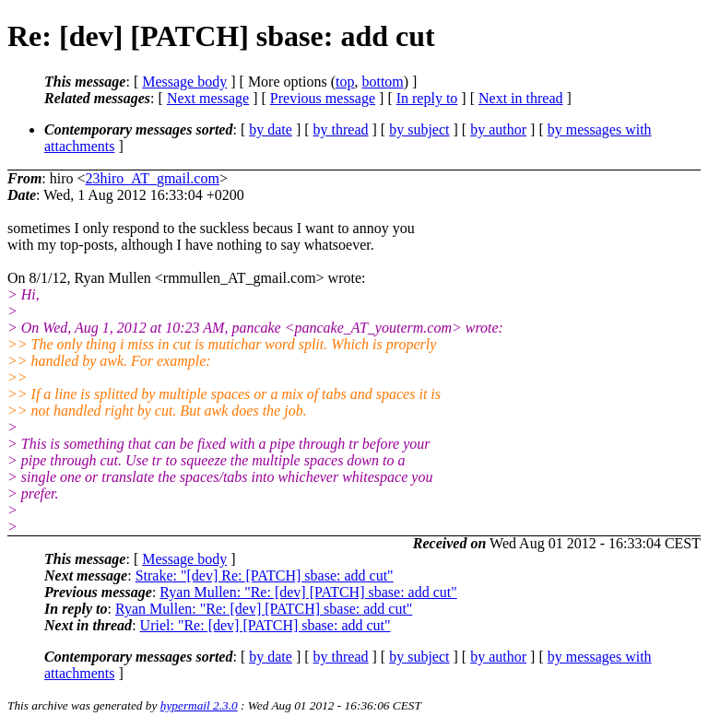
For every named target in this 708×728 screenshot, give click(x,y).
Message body (184, 82)
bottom (382, 82)
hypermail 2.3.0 (199, 705)
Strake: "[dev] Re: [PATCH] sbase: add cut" (265, 575)
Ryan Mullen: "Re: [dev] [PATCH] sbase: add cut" (308, 592)
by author (498, 129)
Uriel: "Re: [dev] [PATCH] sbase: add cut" (265, 625)
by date (271, 129)
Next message (208, 98)
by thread (341, 129)
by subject (419, 129)
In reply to (427, 98)
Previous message (323, 98)
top (345, 82)
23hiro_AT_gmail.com (153, 178)
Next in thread (521, 98)
